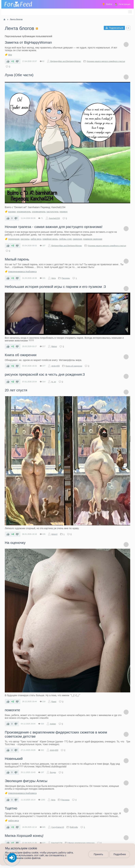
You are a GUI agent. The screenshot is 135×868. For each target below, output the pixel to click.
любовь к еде (65, 239)
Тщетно (11, 808)
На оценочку (15, 543)
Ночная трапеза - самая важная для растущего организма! (54, 227)
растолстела (52, 212)
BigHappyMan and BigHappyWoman (66, 61)
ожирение (78, 239)
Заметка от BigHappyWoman (28, 42)
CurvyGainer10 (58, 827)
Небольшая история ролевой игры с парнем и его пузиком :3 (55, 287)
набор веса (36, 239)
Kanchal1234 (54, 218)
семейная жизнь (50, 239)
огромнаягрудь (24, 212)
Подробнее (120, 854)
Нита (54, 278)
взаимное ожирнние (93, 239)
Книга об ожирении (21, 355)
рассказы (25, 239)
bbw (10, 55)
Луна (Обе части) (19, 75)
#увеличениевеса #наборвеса (22, 272)
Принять (98, 854)
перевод (63, 212)
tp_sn (54, 382)
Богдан (53, 772)
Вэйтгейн (74, 827)
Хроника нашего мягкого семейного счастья (106, 61)
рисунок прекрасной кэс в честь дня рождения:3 (45, 374)
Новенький (14, 759)
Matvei (54, 346)
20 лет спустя (16, 390)
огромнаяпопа (39, 212)
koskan (53, 724)
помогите (12, 710)
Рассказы (66, 278)
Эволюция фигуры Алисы (26, 781)
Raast (54, 701)
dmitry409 (55, 366)
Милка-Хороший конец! (24, 836)
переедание (14, 239)
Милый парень (17, 259)
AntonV (54, 534)
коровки (12, 212)
